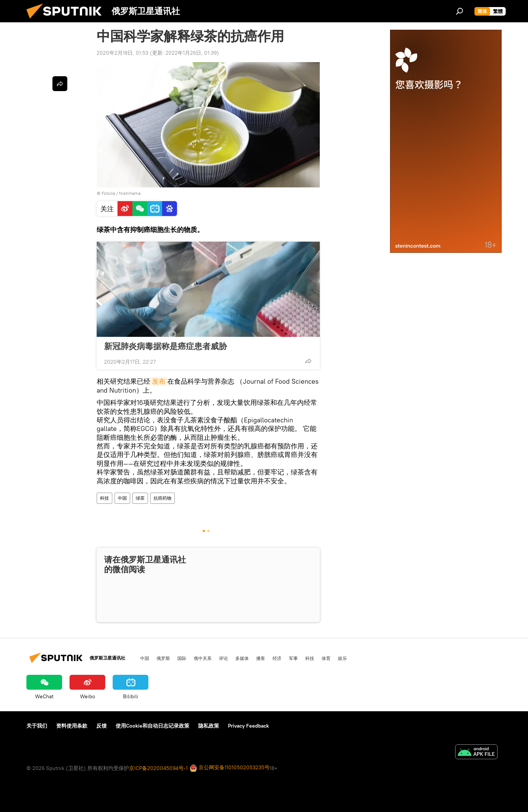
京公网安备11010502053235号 (230, 768)
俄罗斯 (163, 658)
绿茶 (140, 498)
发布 (159, 381)
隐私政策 (209, 726)
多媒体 (242, 658)
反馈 (102, 726)
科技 (104, 498)
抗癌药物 (162, 498)
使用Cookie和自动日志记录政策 (152, 726)
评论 (223, 658)
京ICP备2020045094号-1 (158, 768)
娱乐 (342, 658)
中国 (122, 498)
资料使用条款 (72, 726)
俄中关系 (203, 658)
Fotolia (108, 193)
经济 (277, 658)
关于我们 (37, 726)
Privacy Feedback (248, 726)
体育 (326, 658)
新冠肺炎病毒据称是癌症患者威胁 (165, 346)
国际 (182, 658)
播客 (261, 658)
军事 (293, 658)
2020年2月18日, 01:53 (123, 53)
